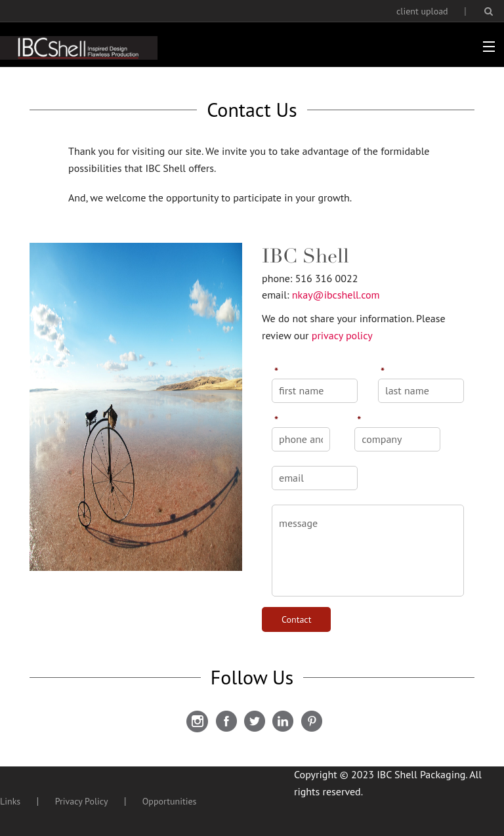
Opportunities (170, 801)
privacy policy (342, 335)
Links (10, 801)
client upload (422, 11)
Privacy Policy (82, 801)
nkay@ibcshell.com (336, 295)
